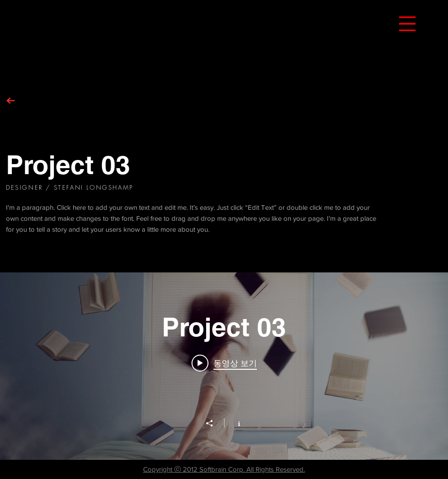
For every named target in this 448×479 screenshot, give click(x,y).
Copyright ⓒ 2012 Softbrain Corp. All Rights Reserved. (224, 469)
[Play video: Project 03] (224, 363)
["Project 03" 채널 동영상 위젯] (224, 366)
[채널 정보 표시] (234, 423)
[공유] (214, 423)
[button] (407, 24)
